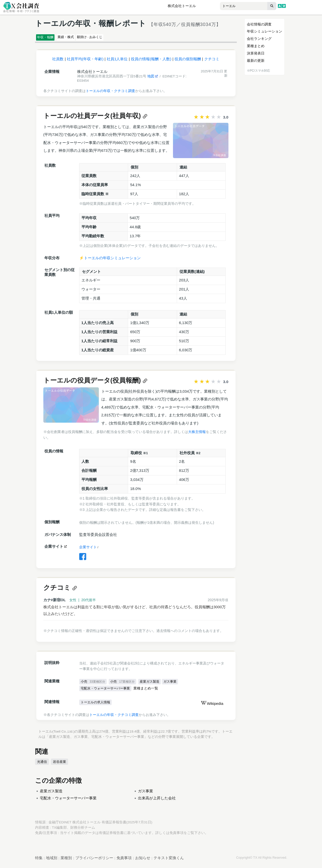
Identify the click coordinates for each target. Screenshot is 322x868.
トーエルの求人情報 (97, 705)
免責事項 (177, 835)
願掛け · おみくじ (110, 38)
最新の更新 (256, 61)
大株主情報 (197, 434)
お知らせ (143, 860)
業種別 (66, 860)
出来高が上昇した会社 (157, 801)
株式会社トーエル (182, 6)
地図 (153, 79)
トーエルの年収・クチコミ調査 (110, 93)
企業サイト (88, 549)
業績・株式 (77, 38)
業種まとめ (256, 46)
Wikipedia (212, 706)
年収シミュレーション (265, 31)
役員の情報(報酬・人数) (151, 61)
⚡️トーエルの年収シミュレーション (110, 260)
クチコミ (212, 61)
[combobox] (233, 6)
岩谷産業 (59, 764)
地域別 (52, 860)
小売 (93, 684)
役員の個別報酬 (188, 61)
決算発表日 (256, 53)
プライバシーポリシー (94, 860)
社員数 (58, 61)
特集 (39, 860)
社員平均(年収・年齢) (85, 61)
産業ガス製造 (153, 684)
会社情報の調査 (259, 24)
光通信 (42, 764)
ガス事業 (175, 684)
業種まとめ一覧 (150, 691)
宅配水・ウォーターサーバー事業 (107, 691)
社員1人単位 (117, 61)
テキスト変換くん (169, 860)
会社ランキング (259, 39)
